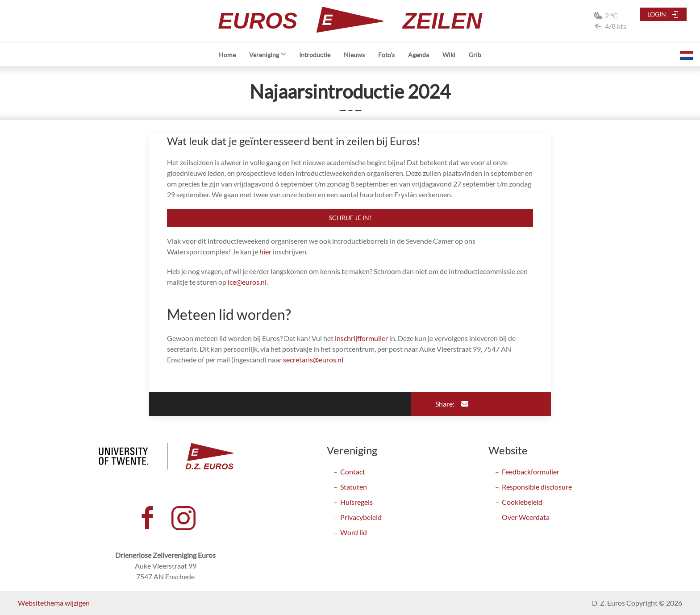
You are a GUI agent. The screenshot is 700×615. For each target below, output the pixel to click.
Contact (353, 472)
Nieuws (354, 55)
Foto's (386, 55)
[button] (687, 54)
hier (265, 251)
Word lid (354, 532)
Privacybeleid (361, 517)
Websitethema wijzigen (54, 603)
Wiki (449, 55)
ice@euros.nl (247, 282)
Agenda (419, 55)
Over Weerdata (526, 517)
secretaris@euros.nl (313, 359)
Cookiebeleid (522, 502)
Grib (475, 55)
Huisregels (356, 502)
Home (227, 55)
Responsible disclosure (537, 487)
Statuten (354, 487)
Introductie (315, 55)
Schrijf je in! (350, 218)
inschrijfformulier (361, 338)
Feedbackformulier (531, 472)
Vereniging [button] (268, 55)
